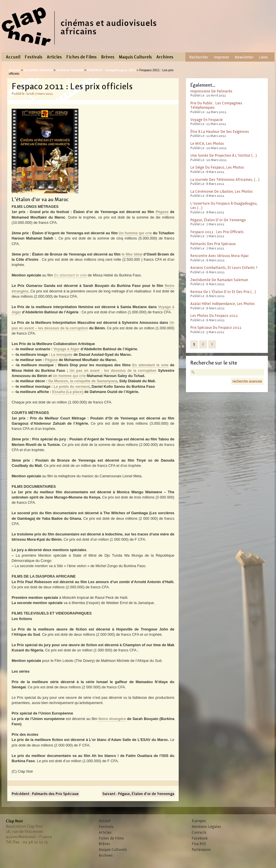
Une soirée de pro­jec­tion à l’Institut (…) (224, 155)
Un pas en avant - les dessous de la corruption (113, 371)
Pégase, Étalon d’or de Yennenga (218, 220)
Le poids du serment (72, 387)
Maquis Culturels (135, 57)
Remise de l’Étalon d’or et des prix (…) (223, 292)
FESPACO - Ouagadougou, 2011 (111, 70)
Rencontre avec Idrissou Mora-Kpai (219, 256)
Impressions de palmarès (211, 91)
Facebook (200, 838)
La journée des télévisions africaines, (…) (225, 180)
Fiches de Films (81, 57)
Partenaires (201, 850)
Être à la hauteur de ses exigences (220, 132)
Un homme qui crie (135, 233)
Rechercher (199, 57)
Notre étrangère (112, 719)
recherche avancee (247, 381)
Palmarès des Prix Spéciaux (213, 244)
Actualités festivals (38, 70)
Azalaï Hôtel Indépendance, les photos (223, 304)
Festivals (34, 57)
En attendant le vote (70, 275)
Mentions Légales (206, 827)
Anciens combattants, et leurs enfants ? (224, 268)
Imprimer (222, 57)
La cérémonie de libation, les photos (222, 191)
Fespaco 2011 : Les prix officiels (217, 232)
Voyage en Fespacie (207, 120)
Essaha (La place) (68, 392)
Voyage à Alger (67, 349)
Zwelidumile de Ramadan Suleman (219, 280)
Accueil (13, 57)
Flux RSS (199, 844)
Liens (264, 57)
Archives (165, 57)
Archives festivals (70, 70)
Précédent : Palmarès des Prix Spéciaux (45, 794)
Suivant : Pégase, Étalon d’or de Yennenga (138, 794)
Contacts (199, 833)
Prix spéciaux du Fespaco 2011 (216, 327)
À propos (199, 821)
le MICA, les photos (207, 143)
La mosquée (62, 355)
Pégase (162, 212)
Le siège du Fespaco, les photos (217, 167)
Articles (54, 57)
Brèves (108, 57)
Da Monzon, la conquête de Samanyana (83, 381)
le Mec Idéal (132, 254)
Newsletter (244, 57)
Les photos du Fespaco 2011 (214, 316)
